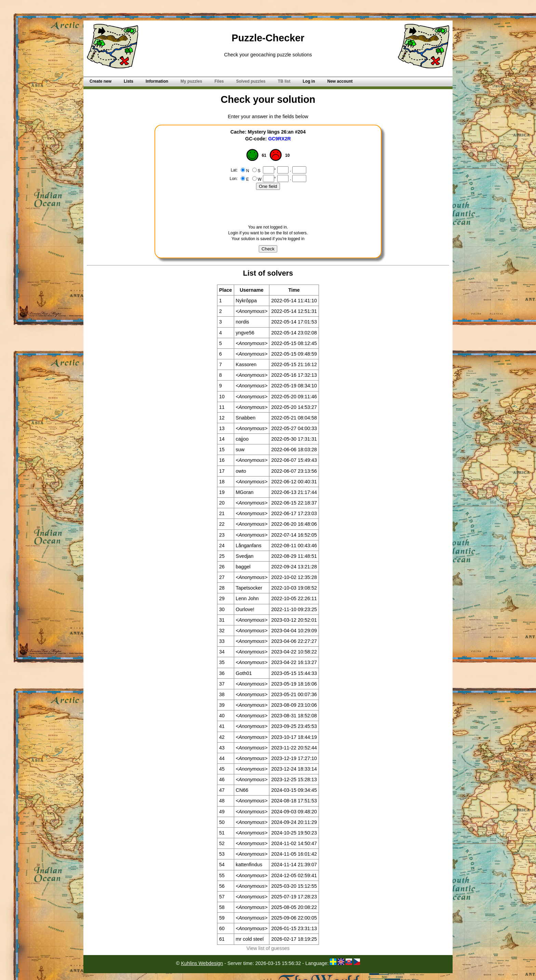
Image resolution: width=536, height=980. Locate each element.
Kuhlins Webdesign (202, 963)
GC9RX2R (279, 139)
